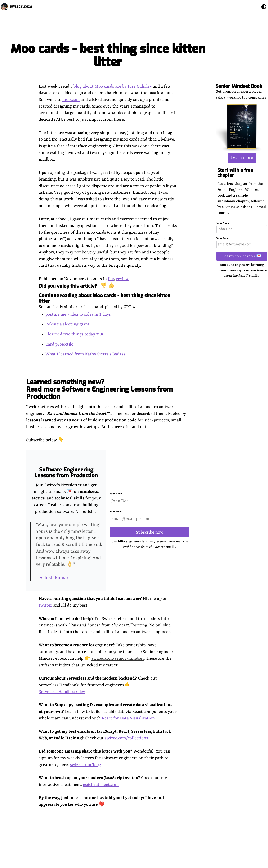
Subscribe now (150, 532)
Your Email (223, 238)
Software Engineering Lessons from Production (66, 473)
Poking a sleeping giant (67, 324)
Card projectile (59, 344)
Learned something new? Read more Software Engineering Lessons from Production (100, 389)
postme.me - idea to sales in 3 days (78, 314)
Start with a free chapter (235, 173)
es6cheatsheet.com (101, 785)
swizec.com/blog (86, 765)
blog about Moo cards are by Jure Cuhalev (113, 86)
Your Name (223, 223)
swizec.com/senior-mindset (118, 659)
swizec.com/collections (126, 738)
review (122, 279)
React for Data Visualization (128, 718)
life (111, 279)
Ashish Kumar (54, 578)
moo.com (71, 100)
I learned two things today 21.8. (75, 334)
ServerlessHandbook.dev (62, 692)
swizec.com (21, 6)
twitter (45, 605)
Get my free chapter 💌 (242, 256)
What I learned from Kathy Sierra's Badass (85, 354)
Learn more (242, 158)
